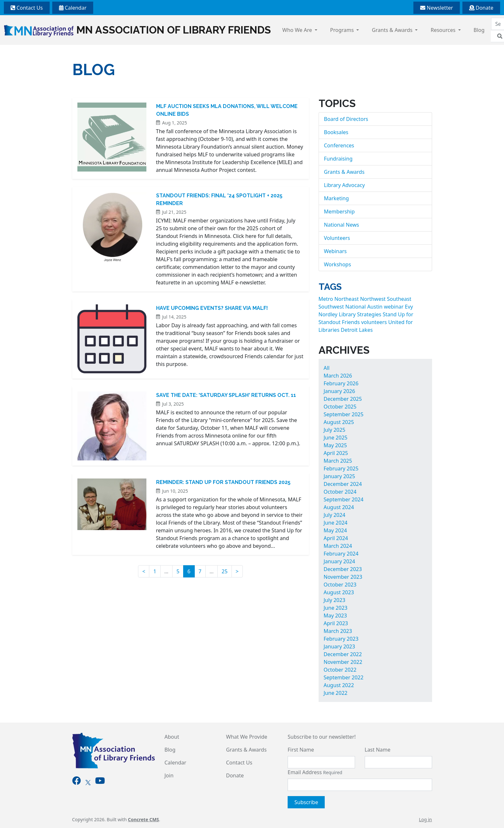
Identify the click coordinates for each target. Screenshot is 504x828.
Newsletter (437, 8)
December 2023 (343, 569)
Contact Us (27, 8)
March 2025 (338, 461)
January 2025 (340, 476)
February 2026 (341, 383)
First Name (301, 750)
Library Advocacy (345, 185)
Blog (479, 30)
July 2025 (335, 430)
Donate (481, 8)
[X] (88, 782)
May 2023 (335, 616)
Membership (340, 212)
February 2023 (341, 639)
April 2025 (336, 453)
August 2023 (339, 592)
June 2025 (336, 438)
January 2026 (340, 391)
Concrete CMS (143, 819)
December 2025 (343, 399)
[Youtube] (100, 782)
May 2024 (335, 530)
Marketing (336, 198)
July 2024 (335, 515)
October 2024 (340, 492)
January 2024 (340, 561)
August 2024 (339, 507)
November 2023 (343, 577)
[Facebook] (77, 782)
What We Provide (247, 737)
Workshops (338, 264)
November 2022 (343, 662)
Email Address (315, 772)
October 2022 (340, 670)
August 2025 (339, 422)
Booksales (336, 132)
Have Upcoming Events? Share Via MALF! (212, 308)
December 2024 (343, 484)
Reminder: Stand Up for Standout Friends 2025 (223, 482)
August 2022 (339, 685)
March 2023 (338, 631)
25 (224, 571)
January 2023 (340, 646)
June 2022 (336, 693)
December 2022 (343, 654)
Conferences (339, 145)
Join (169, 775)
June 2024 (336, 523)
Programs (343, 30)
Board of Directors (346, 119)
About (172, 737)
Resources (444, 30)
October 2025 (340, 407)
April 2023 (336, 623)
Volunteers (337, 238)
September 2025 (344, 414)
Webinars (336, 251)
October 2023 (340, 585)
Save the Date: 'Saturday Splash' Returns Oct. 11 (226, 395)
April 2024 (336, 538)
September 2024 (344, 499)
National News (342, 225)
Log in (425, 819)
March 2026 (338, 376)
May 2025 (335, 445)
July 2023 (335, 600)
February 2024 (341, 554)
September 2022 (344, 677)
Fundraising (338, 159)
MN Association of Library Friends (137, 30)
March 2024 (338, 546)
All (327, 368)
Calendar (73, 8)
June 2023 (336, 608)
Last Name (378, 750)
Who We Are (298, 30)
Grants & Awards (393, 30)
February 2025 (341, 468)
